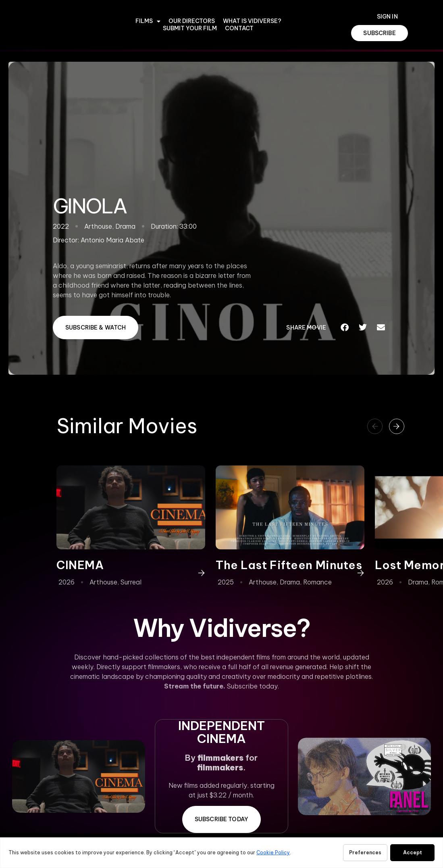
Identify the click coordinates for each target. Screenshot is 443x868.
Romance (317, 582)
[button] (345, 328)
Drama (290, 582)
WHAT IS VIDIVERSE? (252, 21)
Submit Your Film (190, 28)
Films (148, 21)
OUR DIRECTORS (192, 21)
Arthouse (103, 582)
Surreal (131, 582)
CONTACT (239, 28)
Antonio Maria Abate (112, 240)
